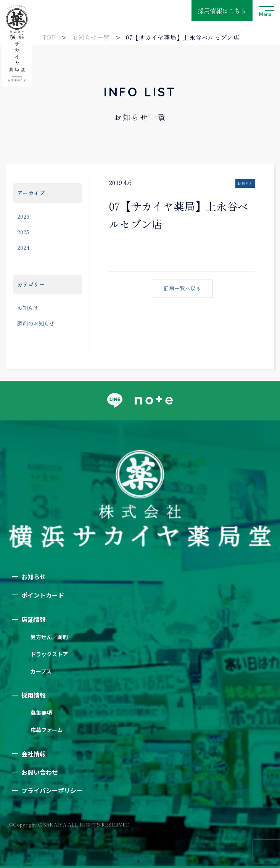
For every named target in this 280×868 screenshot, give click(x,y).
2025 (23, 232)
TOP (49, 37)
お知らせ (28, 308)
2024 (23, 248)
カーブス (41, 671)
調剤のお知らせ (36, 323)
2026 (23, 216)
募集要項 (41, 713)
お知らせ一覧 (91, 37)
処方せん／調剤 (49, 637)
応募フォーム (47, 730)
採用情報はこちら (222, 11)
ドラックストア (49, 654)
